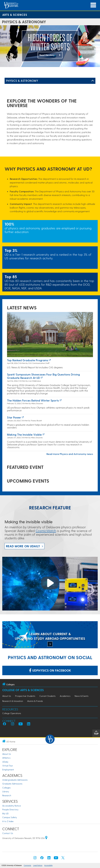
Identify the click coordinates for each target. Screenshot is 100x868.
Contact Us (8, 833)
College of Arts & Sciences (23, 690)
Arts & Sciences (15, 15)
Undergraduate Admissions (15, 780)
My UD (5, 813)
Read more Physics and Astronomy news (70, 454)
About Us (7, 696)
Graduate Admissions (12, 784)
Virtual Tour (8, 766)
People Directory (10, 809)
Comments (27, 865)
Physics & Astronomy (22, 81)
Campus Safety (10, 817)
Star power (14, 417)
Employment (8, 770)
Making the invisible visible (24, 434)
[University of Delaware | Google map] (46, 838)
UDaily (5, 762)
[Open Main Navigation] (93, 5)
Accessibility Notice (12, 806)
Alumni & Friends (35, 701)
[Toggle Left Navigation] (93, 81)
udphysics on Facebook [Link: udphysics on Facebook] (50, 670)
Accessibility (48, 865)
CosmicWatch (46, 531)
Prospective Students (25, 696)
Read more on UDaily (23, 546)
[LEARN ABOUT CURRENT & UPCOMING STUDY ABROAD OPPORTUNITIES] (50, 635)
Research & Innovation (13, 701)
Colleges (6, 788)
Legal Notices (38, 865)
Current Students (47, 696)
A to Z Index (8, 821)
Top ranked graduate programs (28, 360)
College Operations (12, 713)
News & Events (81, 696)
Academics (65, 696)
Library (6, 791)
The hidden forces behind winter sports (33, 400)
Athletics (6, 758)
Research (7, 795)
